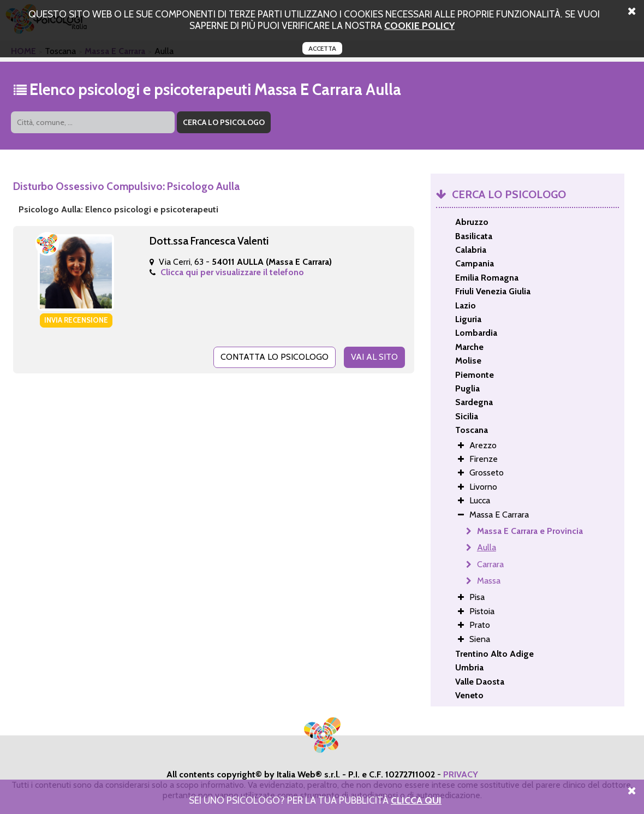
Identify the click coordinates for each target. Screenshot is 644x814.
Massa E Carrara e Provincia (530, 531)
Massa (489, 581)
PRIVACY (461, 774)
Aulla (487, 547)
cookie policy (419, 25)
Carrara (490, 564)
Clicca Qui (416, 800)
